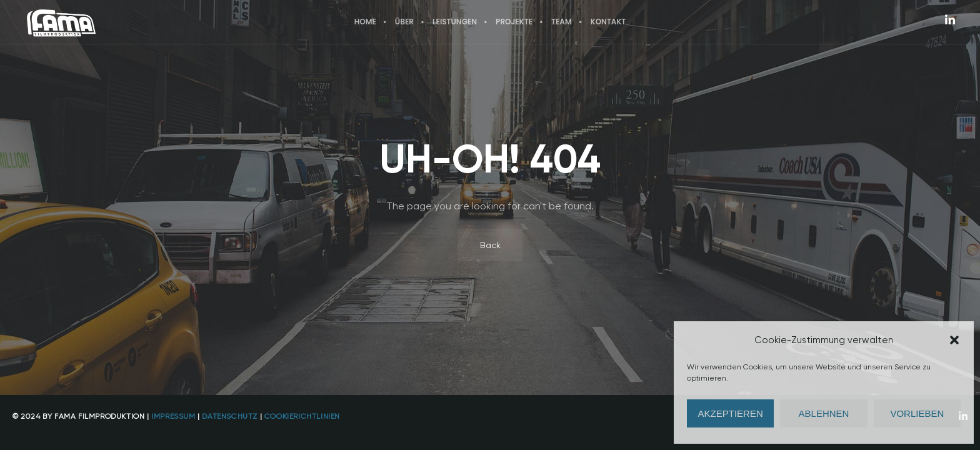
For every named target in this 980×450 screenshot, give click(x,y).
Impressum (173, 416)
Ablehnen (824, 413)
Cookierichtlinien (302, 416)
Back (490, 245)
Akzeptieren (731, 413)
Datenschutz (230, 416)
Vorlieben (917, 413)
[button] (954, 340)
